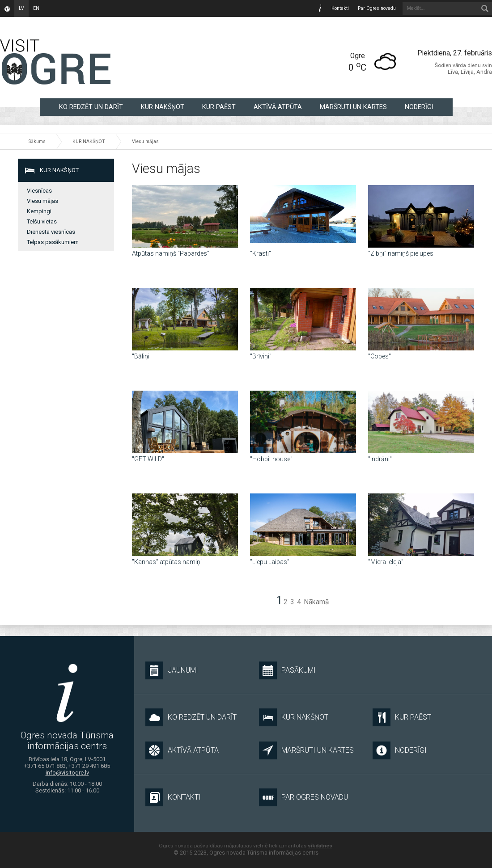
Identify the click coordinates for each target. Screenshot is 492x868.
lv (21, 8)
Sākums (37, 141)
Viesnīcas (39, 191)
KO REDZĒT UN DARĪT (91, 107)
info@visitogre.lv (67, 773)
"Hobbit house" (271, 459)
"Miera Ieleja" (386, 562)
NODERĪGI (419, 107)
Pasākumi (287, 670)
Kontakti (340, 8)
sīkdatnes (320, 846)
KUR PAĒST (219, 107)
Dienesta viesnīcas (51, 232)
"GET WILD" (148, 459)
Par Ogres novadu (377, 8)
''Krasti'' (261, 253)
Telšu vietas (42, 221)
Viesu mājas (145, 141)
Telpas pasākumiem (53, 242)
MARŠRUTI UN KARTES (353, 107)
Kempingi (39, 211)
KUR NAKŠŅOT (163, 107)
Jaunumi (172, 670)
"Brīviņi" (261, 356)
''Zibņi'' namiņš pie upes (401, 253)
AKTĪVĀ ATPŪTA (278, 107)
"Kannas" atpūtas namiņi (167, 562)
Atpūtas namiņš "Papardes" (171, 253)
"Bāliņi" (142, 356)
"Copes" (380, 356)
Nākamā (316, 602)
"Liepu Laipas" (270, 562)
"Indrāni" (380, 459)
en (36, 8)
